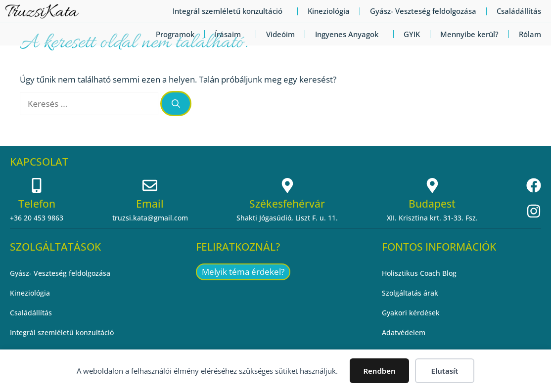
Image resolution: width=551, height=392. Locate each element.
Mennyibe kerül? (469, 34)
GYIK (412, 34)
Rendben (379, 371)
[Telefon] (37, 185)
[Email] (150, 185)
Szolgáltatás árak (410, 293)
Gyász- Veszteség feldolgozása (423, 11)
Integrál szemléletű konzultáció (230, 11)
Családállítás (519, 11)
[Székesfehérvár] (287, 185)
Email (150, 204)
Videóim (280, 34)
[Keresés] (176, 104)
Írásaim (230, 34)
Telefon (37, 204)
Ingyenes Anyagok (349, 34)
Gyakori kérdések (411, 313)
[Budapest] (432, 185)
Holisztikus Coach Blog (419, 273)
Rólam (530, 34)
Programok (175, 34)
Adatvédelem (404, 332)
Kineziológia (329, 11)
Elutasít (445, 371)
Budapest (432, 204)
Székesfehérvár (287, 204)
